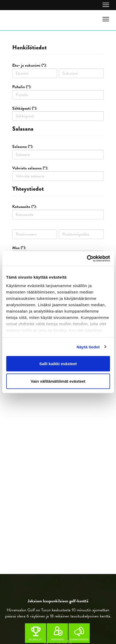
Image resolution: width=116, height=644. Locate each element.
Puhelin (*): (22, 87)
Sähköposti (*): (25, 108)
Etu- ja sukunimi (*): (29, 65)
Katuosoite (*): (24, 207)
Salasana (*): (23, 147)
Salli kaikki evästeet (58, 364)
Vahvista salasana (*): (30, 168)
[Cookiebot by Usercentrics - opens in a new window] (87, 258)
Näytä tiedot (88, 347)
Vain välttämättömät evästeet (58, 381)
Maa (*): (19, 248)
